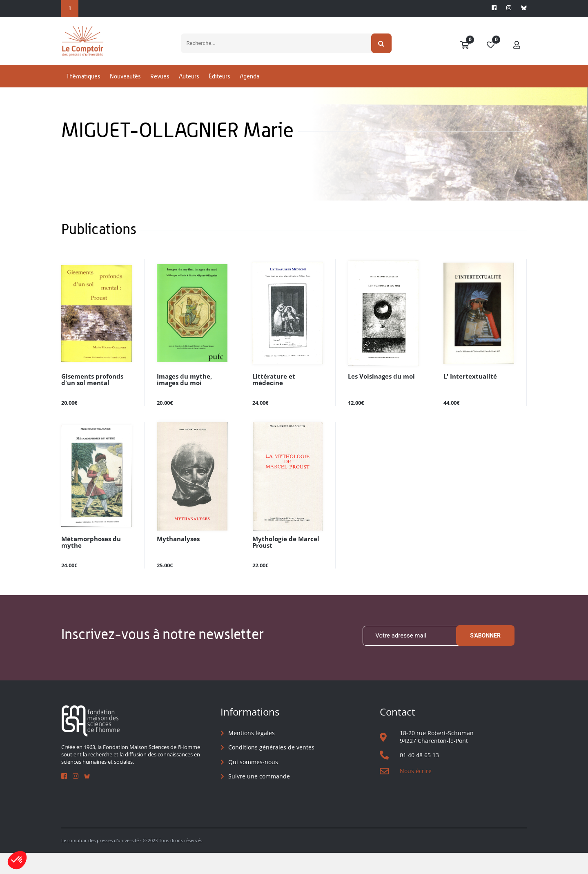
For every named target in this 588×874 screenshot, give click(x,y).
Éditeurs (219, 87)
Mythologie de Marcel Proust (283, 563)
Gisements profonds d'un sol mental (90, 400)
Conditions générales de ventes (271, 768)
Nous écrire (416, 792)
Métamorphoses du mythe (89, 563)
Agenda (249, 87)
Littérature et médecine (286, 397)
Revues (160, 87)
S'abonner (485, 657)
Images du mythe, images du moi (182, 400)
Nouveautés (125, 87)
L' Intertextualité (467, 397)
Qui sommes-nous (253, 783)
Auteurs (189, 87)
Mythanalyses (176, 560)
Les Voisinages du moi (379, 397)
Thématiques (83, 87)
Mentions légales (252, 754)
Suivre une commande (259, 797)
